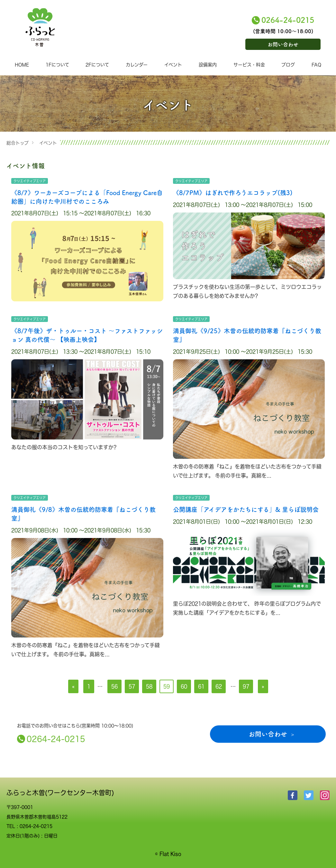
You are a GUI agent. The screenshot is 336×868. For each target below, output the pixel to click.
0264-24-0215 (288, 19)
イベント (173, 65)
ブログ (288, 65)
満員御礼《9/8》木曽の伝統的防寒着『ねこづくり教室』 (83, 514)
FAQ (316, 65)
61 (201, 686)
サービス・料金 (249, 65)
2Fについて (97, 65)
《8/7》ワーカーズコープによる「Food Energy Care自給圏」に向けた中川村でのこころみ (87, 197)
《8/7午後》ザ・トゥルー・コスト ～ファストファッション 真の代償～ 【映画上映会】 (87, 335)
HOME (22, 65)
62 (219, 686)
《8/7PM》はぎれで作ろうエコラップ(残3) (233, 192)
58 (149, 686)
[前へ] (73, 686)
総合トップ (18, 143)
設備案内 (208, 65)
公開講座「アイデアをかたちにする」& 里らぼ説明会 (246, 509)
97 (246, 686)
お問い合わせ (283, 44)
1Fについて (57, 65)
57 (132, 686)
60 (184, 686)
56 (114, 686)
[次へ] (263, 686)
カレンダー (137, 65)
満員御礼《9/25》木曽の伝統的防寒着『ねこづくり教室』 (247, 335)
